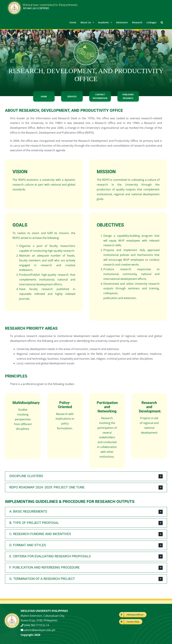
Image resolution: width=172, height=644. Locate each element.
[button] (162, 22)
